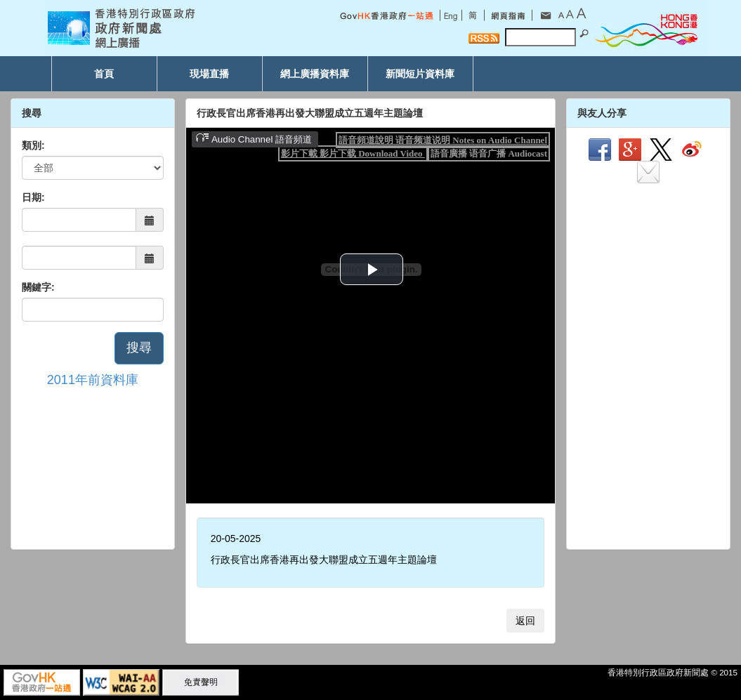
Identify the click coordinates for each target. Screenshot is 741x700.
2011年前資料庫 (93, 380)
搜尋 (139, 348)
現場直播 (209, 74)
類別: (33, 145)
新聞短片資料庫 (420, 74)
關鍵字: (38, 287)
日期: (33, 197)
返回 (525, 621)
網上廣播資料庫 (315, 74)
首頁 (104, 74)
